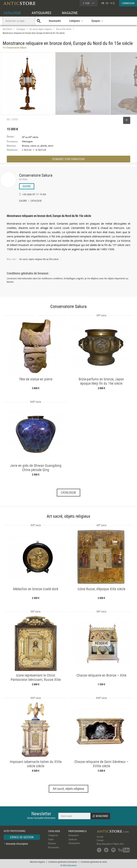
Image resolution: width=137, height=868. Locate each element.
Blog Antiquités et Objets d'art (110, 844)
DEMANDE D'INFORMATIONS (68, 159)
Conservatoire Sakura (36, 175)
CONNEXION (128, 3)
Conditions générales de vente (94, 862)
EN (107, 3)
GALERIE (23, 201)
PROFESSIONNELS (77, 831)
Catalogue (21, 29)
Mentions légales (37, 862)
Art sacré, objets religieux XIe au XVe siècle (39, 259)
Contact (100, 840)
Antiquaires (73, 835)
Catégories (53, 835)
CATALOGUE (12, 13)
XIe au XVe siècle (64, 29)
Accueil (100, 837)
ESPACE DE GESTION (22, 837)
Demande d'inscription (17, 844)
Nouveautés (55, 21)
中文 (113, 3)
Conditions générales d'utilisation (63, 862)
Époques (52, 843)
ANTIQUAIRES (41, 13)
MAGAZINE (70, 13)
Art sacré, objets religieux (41, 29)
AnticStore (7, 29)
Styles (51, 839)
